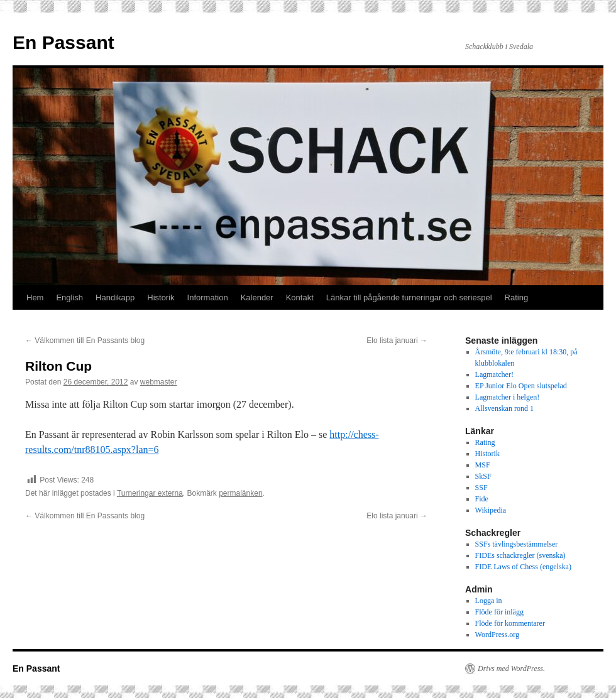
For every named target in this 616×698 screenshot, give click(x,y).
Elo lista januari (397, 341)
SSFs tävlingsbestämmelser (517, 544)
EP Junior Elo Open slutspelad (521, 386)
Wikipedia (491, 510)
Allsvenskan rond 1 (504, 408)
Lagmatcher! (494, 374)
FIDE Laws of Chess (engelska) (523, 567)
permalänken (240, 493)
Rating (517, 297)
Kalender (257, 297)
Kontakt (300, 297)
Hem (35, 297)
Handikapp (115, 297)
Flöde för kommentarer (510, 623)
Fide (482, 499)
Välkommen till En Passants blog (85, 341)
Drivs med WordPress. (511, 668)
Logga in (489, 601)
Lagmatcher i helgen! (508, 397)
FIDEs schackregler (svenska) (520, 555)
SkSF (483, 476)
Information (208, 297)
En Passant (63, 42)
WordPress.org (497, 635)
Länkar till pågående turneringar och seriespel (409, 297)
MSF (483, 465)
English (69, 297)
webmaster (159, 382)
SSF (481, 488)
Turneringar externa (150, 493)
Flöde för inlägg (499, 612)
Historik (161, 297)
